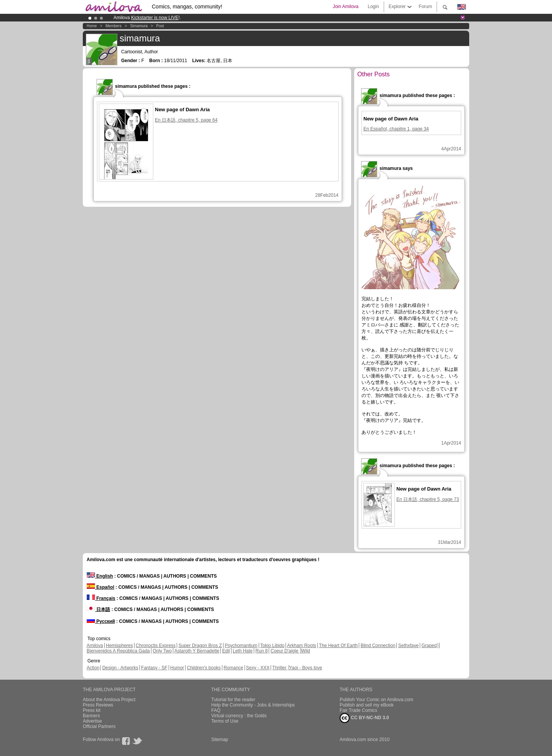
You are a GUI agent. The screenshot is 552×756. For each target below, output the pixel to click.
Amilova (95, 646)
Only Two (162, 651)
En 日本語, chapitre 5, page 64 (186, 120)
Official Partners (99, 726)
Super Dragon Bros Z (200, 646)
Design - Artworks (120, 668)
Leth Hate (243, 651)
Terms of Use (225, 721)
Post (160, 26)
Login (373, 7)
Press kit (92, 710)
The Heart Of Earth (338, 646)
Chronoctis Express (156, 646)
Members (113, 26)
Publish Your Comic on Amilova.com (376, 700)
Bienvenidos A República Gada (118, 651)
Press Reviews (98, 705)
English (100, 576)
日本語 (98, 609)
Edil (226, 651)
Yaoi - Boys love (306, 668)
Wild (305, 651)
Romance (233, 668)
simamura (139, 26)
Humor (177, 668)
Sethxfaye (408, 646)
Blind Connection (378, 646)
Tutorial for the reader (233, 700)
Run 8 (261, 651)
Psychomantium (241, 646)
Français (101, 598)
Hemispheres (119, 646)
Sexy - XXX (258, 668)
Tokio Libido (272, 646)
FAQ (216, 710)
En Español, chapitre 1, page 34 (396, 129)
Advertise (92, 721)
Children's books (204, 668)
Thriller (280, 668)
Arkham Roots (302, 646)
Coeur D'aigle (285, 651)
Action (93, 668)
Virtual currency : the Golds (239, 716)
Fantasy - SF (154, 668)
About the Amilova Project (109, 700)
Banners (91, 716)
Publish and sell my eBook (367, 705)
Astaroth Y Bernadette (197, 651)
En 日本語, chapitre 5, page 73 (428, 499)
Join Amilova (346, 7)
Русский (101, 621)
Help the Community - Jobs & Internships (253, 705)
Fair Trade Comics (358, 710)
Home (92, 26)
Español (100, 587)
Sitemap (220, 740)
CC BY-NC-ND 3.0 (364, 718)
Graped (429, 646)
